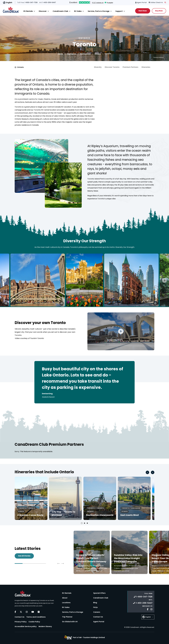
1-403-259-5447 (143, 603)
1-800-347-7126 (143, 597)
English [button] (9, 3)
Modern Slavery (45, 626)
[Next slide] (164, 280)
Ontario (98, 54)
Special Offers (99, 593)
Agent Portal (99, 622)
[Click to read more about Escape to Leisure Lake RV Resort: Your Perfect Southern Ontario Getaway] (92, 552)
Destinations (85, 54)
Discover (43, 11)
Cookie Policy (34, 622)
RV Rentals (28, 11)
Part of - (89, 637)
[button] (6, 303)
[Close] (34, 11)
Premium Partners (130, 67)
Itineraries (146, 67)
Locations (66, 603)
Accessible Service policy (26, 626)
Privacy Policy (21, 622)
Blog (95, 603)
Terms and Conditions (36, 617)
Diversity (98, 67)
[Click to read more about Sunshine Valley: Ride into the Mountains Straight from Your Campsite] (129, 552)
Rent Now (143, 11)
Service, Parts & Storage (99, 11)
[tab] (82, 523)
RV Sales (78, 11)
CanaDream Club (60, 11)
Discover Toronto (112, 67)
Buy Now (159, 11)
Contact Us (20, 617)
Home (61, 54)
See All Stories (24, 556)
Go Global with (70, 622)
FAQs (95, 607)
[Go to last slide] (4, 280)
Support (119, 11)
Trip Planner (72, 54)
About (65, 598)
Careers (97, 612)
